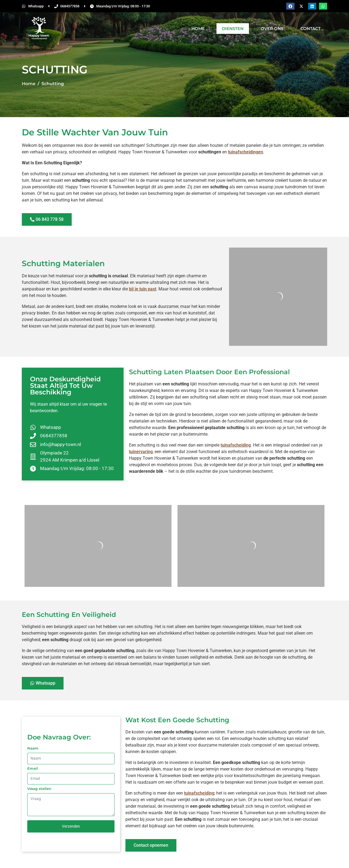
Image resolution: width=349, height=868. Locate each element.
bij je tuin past (143, 289)
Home (198, 29)
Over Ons (272, 29)
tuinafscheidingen (246, 152)
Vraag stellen (39, 789)
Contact (311, 29)
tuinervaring (141, 452)
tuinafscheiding (236, 445)
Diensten (233, 29)
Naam (33, 748)
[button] (290, 6)
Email (33, 768)
